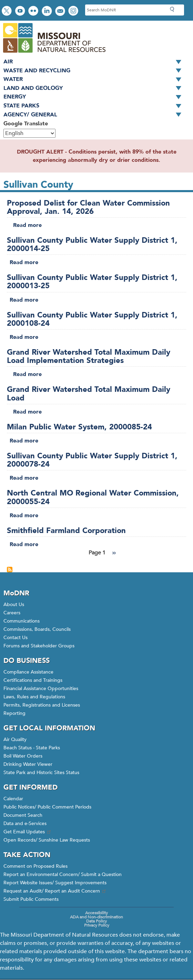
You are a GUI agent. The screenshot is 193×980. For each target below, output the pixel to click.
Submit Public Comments (31, 899)
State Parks (95, 106)
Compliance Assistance (28, 672)
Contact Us (16, 638)
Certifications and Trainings (33, 680)
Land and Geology (95, 88)
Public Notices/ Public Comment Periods (47, 807)
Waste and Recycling (95, 71)
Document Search (23, 815)
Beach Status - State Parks (32, 748)
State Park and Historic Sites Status (41, 773)
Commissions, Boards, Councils (37, 629)
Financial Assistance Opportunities (41, 689)
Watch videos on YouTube (21, 12)
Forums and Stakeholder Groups (39, 646)
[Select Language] (29, 133)
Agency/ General (95, 115)
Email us (61, 12)
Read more (27, 225)
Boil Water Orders (23, 756)
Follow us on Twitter (8, 12)
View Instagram (74, 12)
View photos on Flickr (34, 12)
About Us (14, 604)
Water (95, 80)
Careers (12, 613)
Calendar (13, 799)
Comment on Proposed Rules (35, 866)
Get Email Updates (28, 832)
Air (95, 62)
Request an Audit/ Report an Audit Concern (55, 891)
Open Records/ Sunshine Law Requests (47, 840)
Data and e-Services (25, 823)
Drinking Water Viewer (28, 764)
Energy (95, 97)
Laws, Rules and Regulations (34, 697)
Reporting (14, 713)
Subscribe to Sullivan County (10, 570)
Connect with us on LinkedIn (48, 12)
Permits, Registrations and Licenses (42, 705)
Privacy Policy (97, 925)
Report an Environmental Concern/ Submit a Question (63, 874)
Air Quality (15, 739)
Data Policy (96, 921)
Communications (22, 621)
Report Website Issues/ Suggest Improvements (55, 883)
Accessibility (96, 913)
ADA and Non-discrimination (96, 917)
